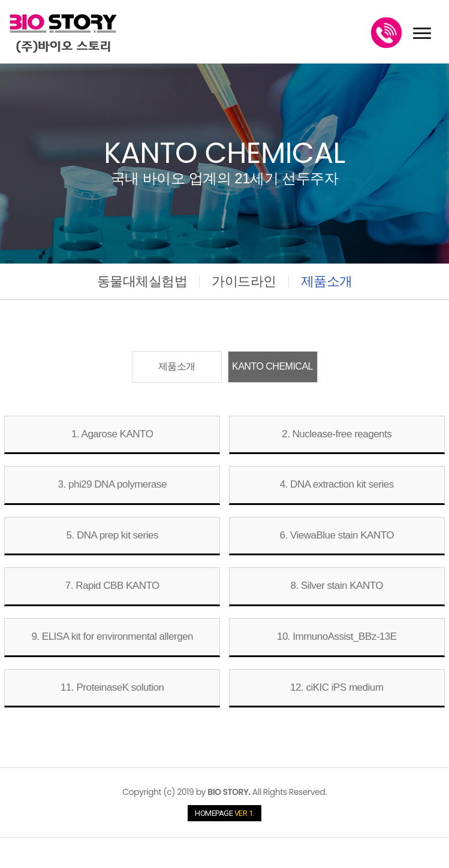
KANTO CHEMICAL (272, 366)
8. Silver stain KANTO (337, 586)
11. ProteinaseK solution (112, 687)
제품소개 (327, 282)
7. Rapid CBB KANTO (112, 586)
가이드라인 (244, 282)
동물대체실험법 (142, 282)
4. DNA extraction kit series (337, 484)
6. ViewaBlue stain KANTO (337, 535)
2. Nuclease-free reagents (337, 434)
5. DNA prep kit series (112, 535)
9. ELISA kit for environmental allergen (112, 636)
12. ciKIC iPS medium (337, 687)
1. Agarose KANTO (112, 434)
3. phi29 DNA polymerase (112, 484)
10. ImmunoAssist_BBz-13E (337, 636)
